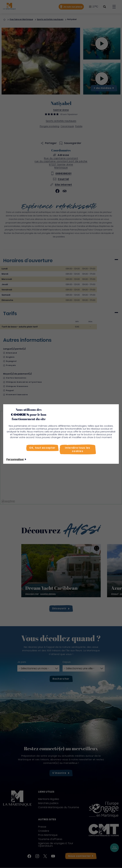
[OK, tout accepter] (42, 448)
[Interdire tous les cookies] (78, 449)
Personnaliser (15, 459)
